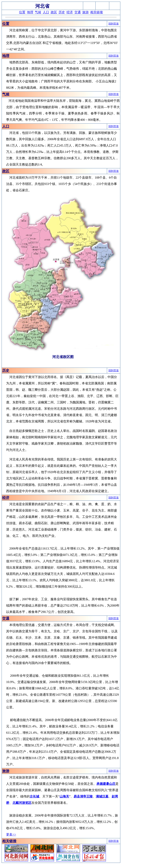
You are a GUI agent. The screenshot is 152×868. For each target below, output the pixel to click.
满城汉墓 (102, 796)
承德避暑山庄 (106, 784)
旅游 (85, 12)
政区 (54, 12)
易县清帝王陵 (83, 796)
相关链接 (97, 12)
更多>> (11, 834)
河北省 (42, 6)
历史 (62, 12)
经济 (70, 12)
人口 (46, 12)
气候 (38, 12)
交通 (78, 12)
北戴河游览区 (22, 803)
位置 (22, 12)
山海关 (64, 796)
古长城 (34, 796)
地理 (30, 12)
